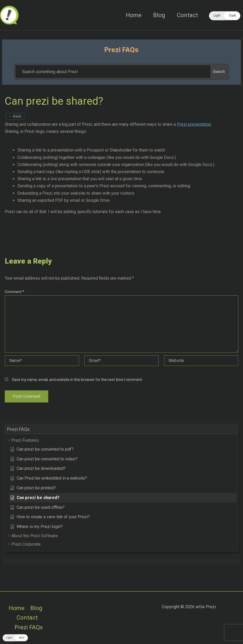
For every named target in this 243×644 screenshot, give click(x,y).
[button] (225, 16)
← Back (15, 116)
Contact (187, 15)
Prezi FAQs (29, 627)
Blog (159, 15)
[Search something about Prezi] (113, 72)
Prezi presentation (194, 124)
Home (134, 15)
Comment (14, 292)
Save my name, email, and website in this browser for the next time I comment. (77, 380)
